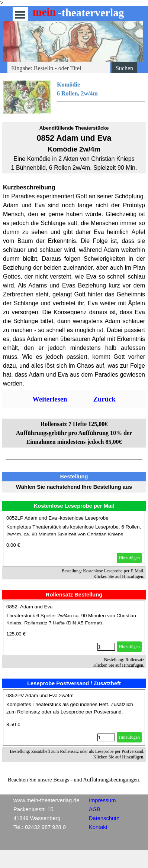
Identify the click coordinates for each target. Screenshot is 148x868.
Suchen (124, 68)
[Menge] (106, 647)
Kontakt (98, 827)
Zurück (104, 399)
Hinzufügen (129, 558)
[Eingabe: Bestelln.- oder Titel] (59, 68)
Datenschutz (104, 818)
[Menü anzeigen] (20, 15)
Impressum (102, 800)
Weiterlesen (50, 399)
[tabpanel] (74, 97)
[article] (74, 539)
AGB (95, 809)
